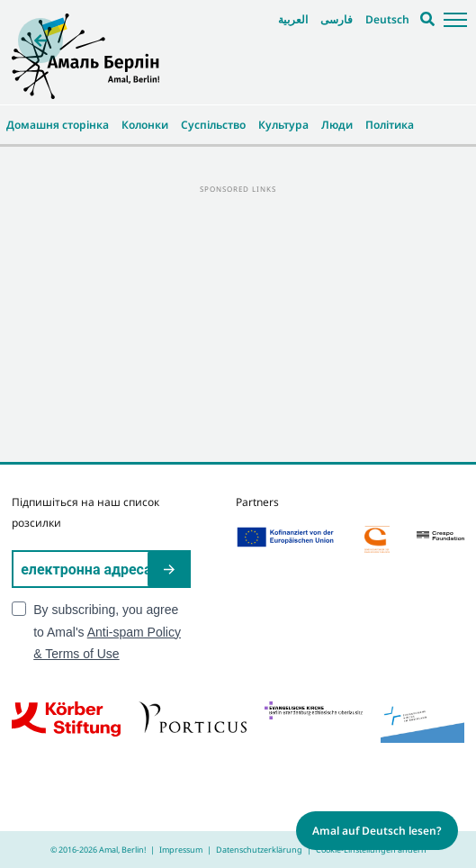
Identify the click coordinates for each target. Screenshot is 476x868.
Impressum (181, 850)
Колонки (145, 125)
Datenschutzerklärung (259, 850)
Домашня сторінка (58, 125)
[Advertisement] (238, 322)
